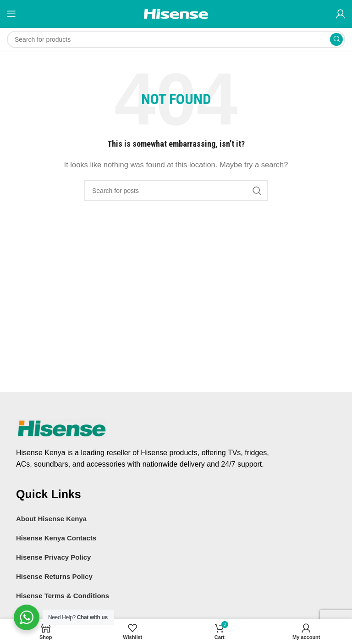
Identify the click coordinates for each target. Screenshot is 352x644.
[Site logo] (176, 13)
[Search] (176, 39)
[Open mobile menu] (11, 14)
